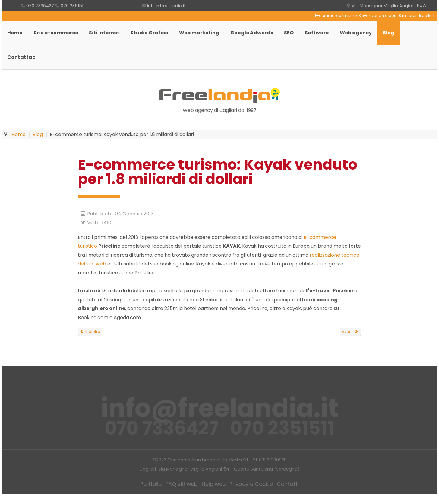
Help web (215, 494)
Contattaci (23, 65)
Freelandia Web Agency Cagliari (219, 106)
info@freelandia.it (166, 6)
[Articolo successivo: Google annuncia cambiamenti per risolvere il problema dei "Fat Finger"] (351, 342)
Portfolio (152, 494)
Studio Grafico (153, 35)
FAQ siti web (183, 494)
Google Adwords (257, 35)
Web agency (365, 35)
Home (15, 35)
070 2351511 (72, 6)
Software (325, 35)
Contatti (287, 494)
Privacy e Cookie (251, 494)
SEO (296, 35)
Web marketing (204, 35)
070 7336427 (41, 6)
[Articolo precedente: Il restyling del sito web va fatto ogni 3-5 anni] (90, 342)
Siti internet (107, 35)
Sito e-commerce (57, 35)
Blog (398, 35)
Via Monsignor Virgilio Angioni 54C (389, 6)
